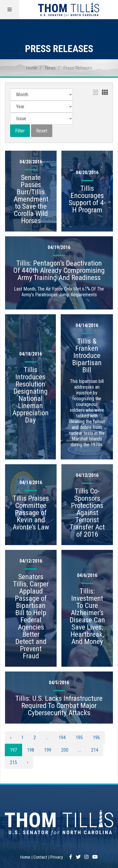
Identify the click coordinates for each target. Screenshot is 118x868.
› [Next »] (28, 762)
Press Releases (78, 68)
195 (79, 737)
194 (62, 737)
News (50, 68)
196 (96, 737)
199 (48, 750)
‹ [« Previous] (11, 737)
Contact (40, 857)
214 (95, 750)
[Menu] (10, 10)
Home (32, 68)
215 (13, 762)
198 (31, 750)
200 (65, 750)
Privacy (57, 857)
